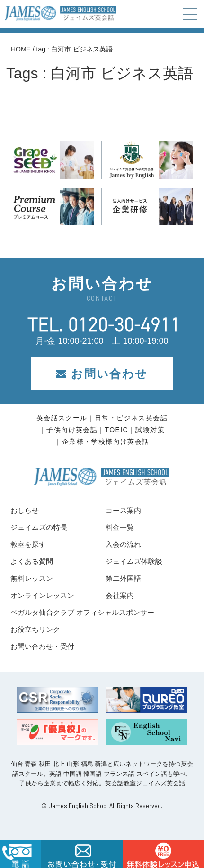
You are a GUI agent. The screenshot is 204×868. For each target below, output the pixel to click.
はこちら (163, 854)
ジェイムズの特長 (39, 527)
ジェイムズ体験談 (134, 561)
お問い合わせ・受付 (42, 646)
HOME (21, 49)
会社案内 (120, 595)
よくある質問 (32, 561)
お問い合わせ (102, 374)
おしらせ (25, 510)
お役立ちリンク (35, 629)
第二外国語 (123, 578)
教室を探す (28, 544)
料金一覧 (120, 527)
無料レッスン (32, 578)
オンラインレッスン (42, 595)
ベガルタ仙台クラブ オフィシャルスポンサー (82, 612)
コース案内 (123, 510)
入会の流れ (123, 544)
